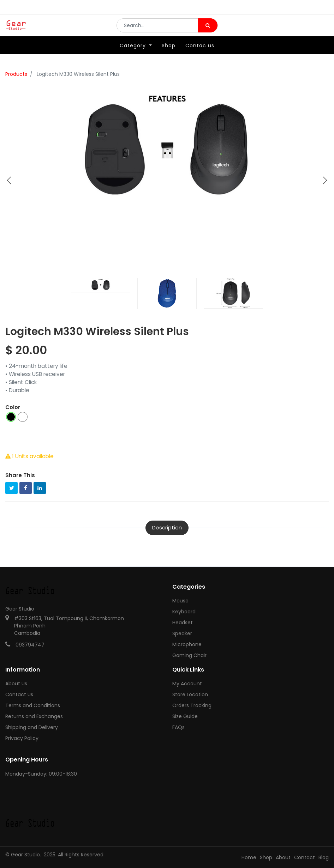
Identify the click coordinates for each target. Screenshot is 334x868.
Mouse (180, 601)
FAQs (178, 727)
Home (249, 857)
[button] (9, 181)
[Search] (208, 30)
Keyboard (184, 612)
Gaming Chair (189, 655)
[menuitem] (169, 55)
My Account (187, 684)
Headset (183, 623)
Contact (305, 857)
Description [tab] (167, 527)
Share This (20, 475)
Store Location (190, 694)
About (283, 857)
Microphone (187, 644)
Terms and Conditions (33, 705)
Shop (266, 857)
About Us (16, 684)
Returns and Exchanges (34, 716)
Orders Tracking (192, 705)
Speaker (182, 633)
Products (16, 74)
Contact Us (19, 694)
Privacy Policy (22, 738)
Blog (324, 857)
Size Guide (185, 716)
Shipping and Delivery (32, 727)
